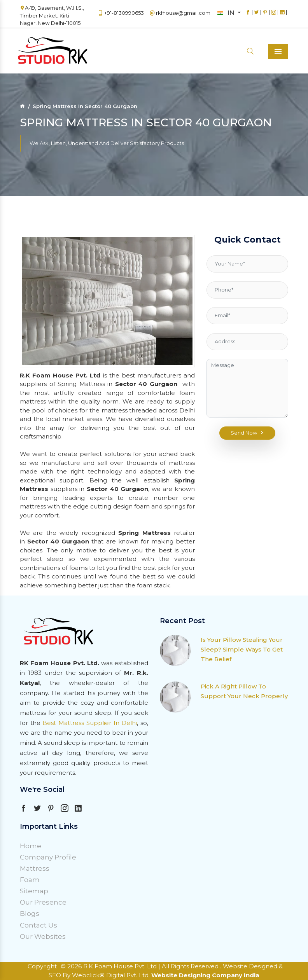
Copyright (42, 966)
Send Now (248, 433)
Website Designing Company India (205, 975)
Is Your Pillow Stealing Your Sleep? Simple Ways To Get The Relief (242, 649)
